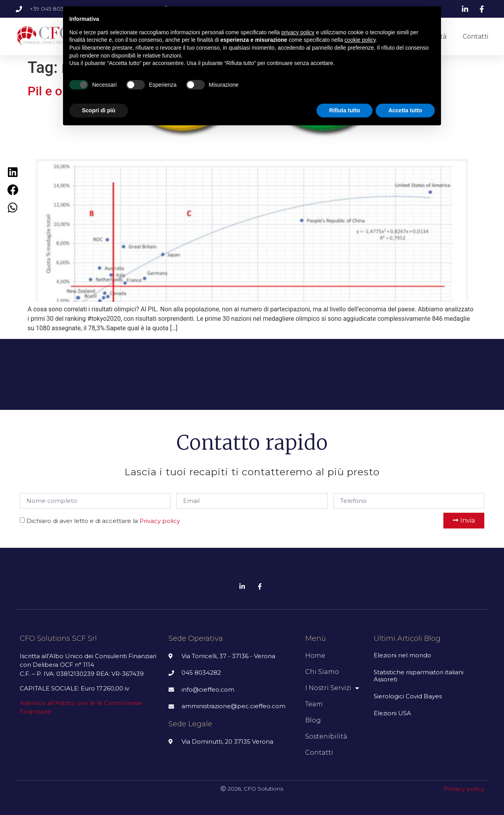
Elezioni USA (392, 713)
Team (314, 704)
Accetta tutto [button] (405, 110)
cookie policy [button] (360, 40)
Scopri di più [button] (99, 110)
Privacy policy (160, 521)
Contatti (475, 36)
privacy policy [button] (298, 32)
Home (315, 656)
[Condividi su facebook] (13, 190)
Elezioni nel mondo (402, 655)
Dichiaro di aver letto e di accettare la (103, 521)
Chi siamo (322, 672)
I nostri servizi (332, 688)
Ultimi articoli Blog (407, 638)
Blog (313, 720)
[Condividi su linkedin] (13, 172)
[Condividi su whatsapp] (13, 207)
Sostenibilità (326, 736)
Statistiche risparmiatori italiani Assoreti (419, 676)
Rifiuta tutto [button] (345, 110)
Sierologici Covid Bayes (408, 696)
